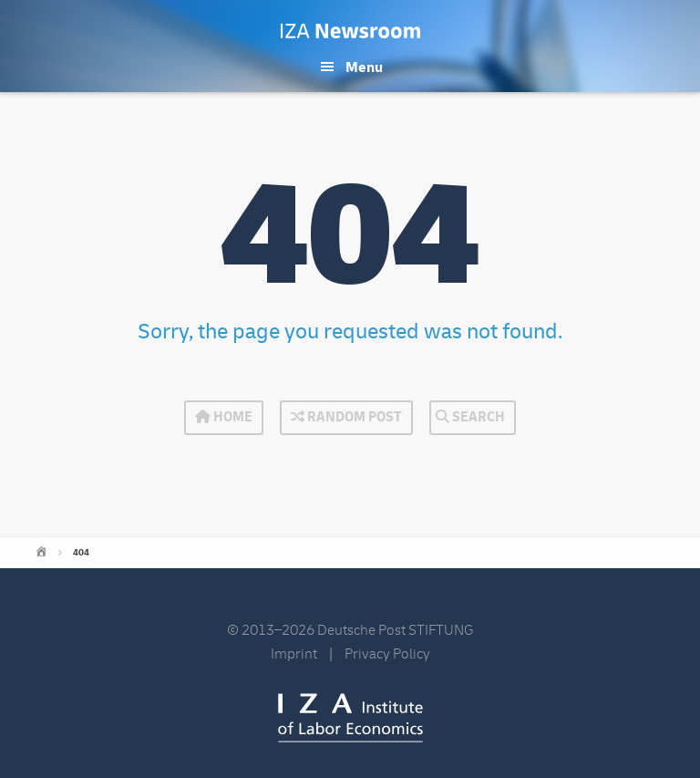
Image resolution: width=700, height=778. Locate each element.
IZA (350, 718)
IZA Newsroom (350, 31)
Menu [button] (364, 67)
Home (224, 417)
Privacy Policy (387, 654)
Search (470, 417)
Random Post (346, 417)
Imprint (294, 654)
